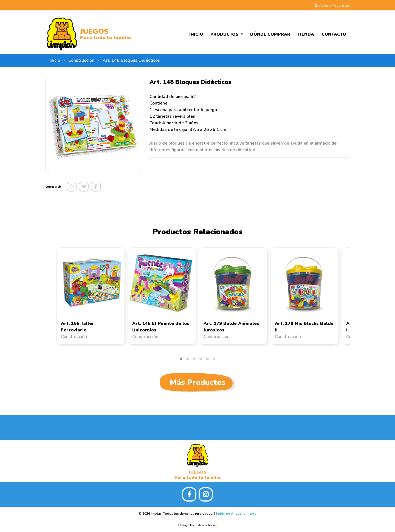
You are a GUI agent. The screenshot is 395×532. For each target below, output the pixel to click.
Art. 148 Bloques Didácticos (131, 60)
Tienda (306, 34)
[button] (181, 359)
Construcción (81, 60)
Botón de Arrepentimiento (236, 514)
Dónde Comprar (270, 34)
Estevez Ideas (206, 525)
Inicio (196, 34)
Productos (225, 34)
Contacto (334, 34)
